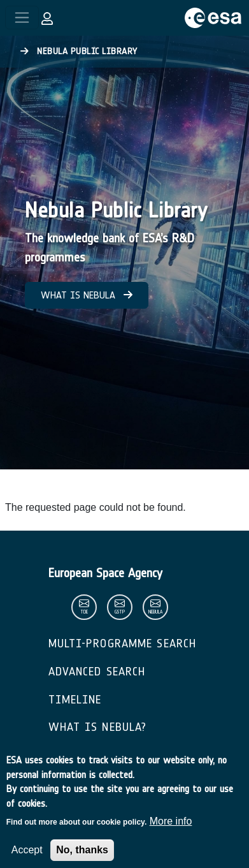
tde (84, 612)
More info (171, 829)
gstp (120, 612)
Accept (27, 858)
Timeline (75, 700)
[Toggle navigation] (22, 18)
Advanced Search (97, 672)
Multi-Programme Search (123, 644)
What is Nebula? (98, 727)
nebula (155, 612)
